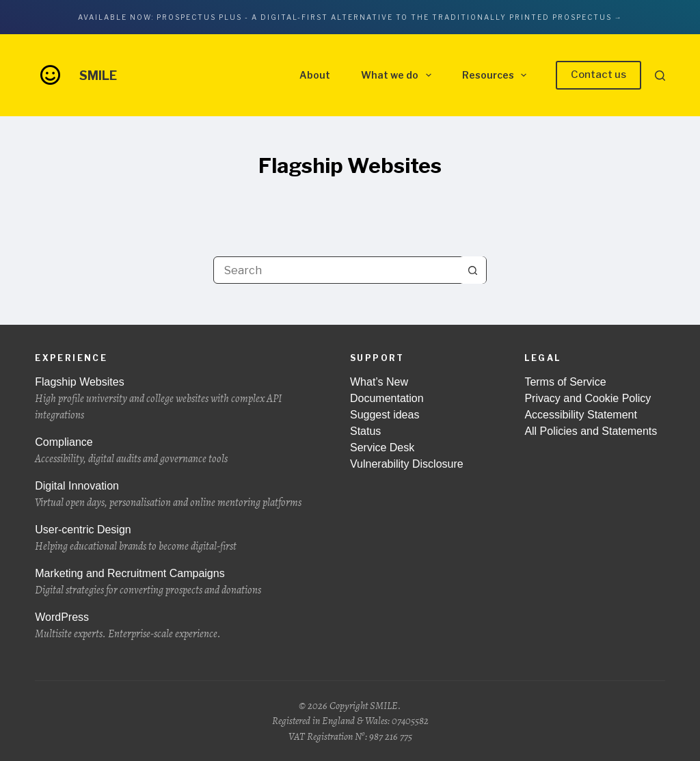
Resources (497, 75)
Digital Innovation (175, 495)
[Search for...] (336, 270)
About (315, 75)
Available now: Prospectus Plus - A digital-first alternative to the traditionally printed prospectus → (350, 17)
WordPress (175, 627)
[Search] (660, 76)
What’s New (379, 382)
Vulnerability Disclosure (407, 464)
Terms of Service (565, 382)
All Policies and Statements (591, 431)
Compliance (175, 452)
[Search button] (472, 270)
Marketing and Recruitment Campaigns (175, 583)
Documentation (387, 398)
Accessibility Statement (581, 415)
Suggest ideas (385, 415)
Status (365, 431)
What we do (399, 75)
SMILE (98, 76)
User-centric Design (175, 539)
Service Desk (382, 448)
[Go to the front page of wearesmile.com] (50, 75)
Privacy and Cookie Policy (588, 398)
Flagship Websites (175, 400)
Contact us (598, 75)
